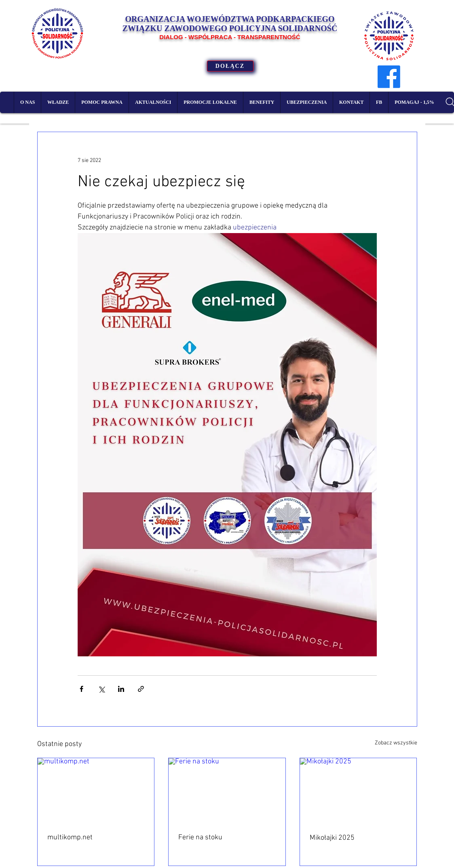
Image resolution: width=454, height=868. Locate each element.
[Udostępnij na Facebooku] (81, 689)
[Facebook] (389, 77)
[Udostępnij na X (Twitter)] (101, 689)
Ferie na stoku (200, 838)
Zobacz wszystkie (396, 743)
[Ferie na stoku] (227, 791)
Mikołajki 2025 (332, 838)
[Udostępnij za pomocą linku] (141, 689)
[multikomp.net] (96, 791)
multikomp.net (70, 838)
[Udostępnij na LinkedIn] (121, 689)
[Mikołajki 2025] (358, 791)
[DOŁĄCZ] (230, 66)
